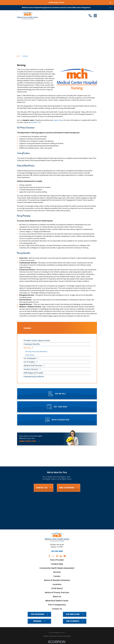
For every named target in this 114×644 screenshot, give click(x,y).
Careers (57, 576)
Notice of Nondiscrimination (57, 580)
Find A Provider (57, 560)
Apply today (58, 120)
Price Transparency (57, 605)
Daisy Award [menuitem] (30, 355)
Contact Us (57, 609)
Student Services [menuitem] (31, 369)
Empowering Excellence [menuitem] (34, 376)
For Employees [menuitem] (30, 358)
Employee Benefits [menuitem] (32, 344)
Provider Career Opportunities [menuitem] (37, 340)
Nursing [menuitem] (27, 348)
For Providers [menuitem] (29, 362)
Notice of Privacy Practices (57, 592)
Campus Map (57, 564)
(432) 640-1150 (36, 122)
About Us (57, 597)
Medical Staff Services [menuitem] (33, 366)
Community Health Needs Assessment (57, 568)
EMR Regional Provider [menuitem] (33, 373)
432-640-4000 (57, 551)
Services (57, 572)
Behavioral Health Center (57, 601)
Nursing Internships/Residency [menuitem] (36, 352)
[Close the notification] (110, 3)
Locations (57, 584)
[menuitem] (46, 636)
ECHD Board (57, 588)
